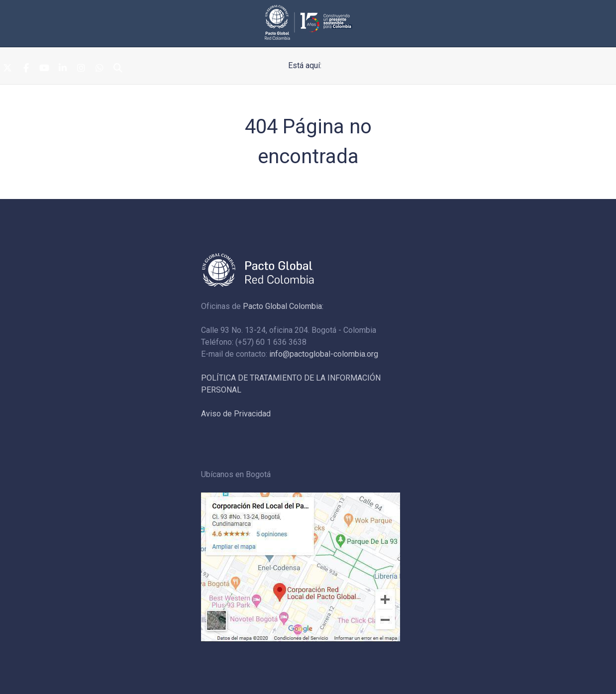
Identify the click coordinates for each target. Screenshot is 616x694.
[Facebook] (26, 69)
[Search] (118, 69)
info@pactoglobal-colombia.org (324, 354)
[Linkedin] (63, 69)
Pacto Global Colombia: (283, 306)
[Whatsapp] (100, 69)
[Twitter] (7, 69)
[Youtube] (44, 69)
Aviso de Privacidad (236, 414)
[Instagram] (81, 69)
